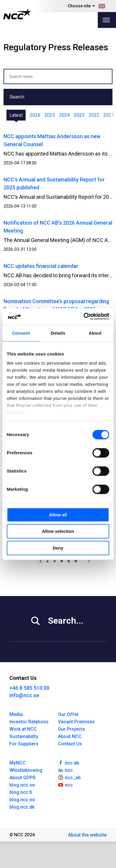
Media (16, 714)
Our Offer (68, 714)
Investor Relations (29, 722)
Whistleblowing (26, 770)
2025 (50, 115)
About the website (87, 835)
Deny (58, 548)
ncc (65, 770)
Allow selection (58, 531)
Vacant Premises (76, 722)
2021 (109, 115)
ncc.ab (69, 762)
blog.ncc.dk (22, 807)
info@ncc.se (24, 695)
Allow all (58, 515)
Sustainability (24, 736)
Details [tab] (58, 333)
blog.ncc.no (22, 800)
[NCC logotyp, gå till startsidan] (17, 14)
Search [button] (17, 97)
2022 (94, 115)
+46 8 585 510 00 (29, 688)
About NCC (70, 736)
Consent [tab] (21, 333)
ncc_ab (69, 777)
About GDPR (23, 778)
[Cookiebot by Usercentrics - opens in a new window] (84, 316)
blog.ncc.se (22, 785)
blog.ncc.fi (21, 792)
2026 (35, 115)
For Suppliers (24, 744)
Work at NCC (23, 729)
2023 (79, 115)
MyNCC (18, 763)
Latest (16, 115)
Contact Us (70, 744)
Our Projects (72, 729)
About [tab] (95, 333)
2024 (64, 115)
